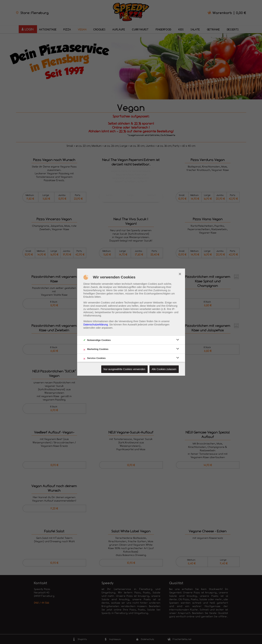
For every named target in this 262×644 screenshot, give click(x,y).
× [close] (180, 274)
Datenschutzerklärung (96, 325)
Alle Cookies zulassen (164, 369)
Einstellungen (162, 325)
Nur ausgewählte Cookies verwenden (124, 369)
